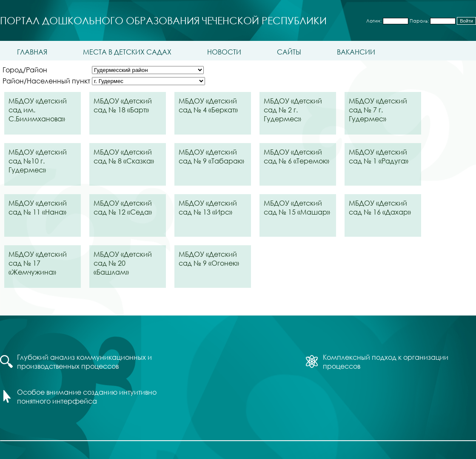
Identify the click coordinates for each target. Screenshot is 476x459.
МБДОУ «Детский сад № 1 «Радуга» (379, 156)
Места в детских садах (127, 52)
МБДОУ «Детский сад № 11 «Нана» (38, 207)
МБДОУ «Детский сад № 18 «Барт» (123, 105)
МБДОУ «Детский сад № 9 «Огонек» (209, 258)
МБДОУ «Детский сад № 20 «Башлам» (123, 263)
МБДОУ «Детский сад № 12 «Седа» (123, 207)
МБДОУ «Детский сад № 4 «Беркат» (208, 105)
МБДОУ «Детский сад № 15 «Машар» (297, 207)
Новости (224, 52)
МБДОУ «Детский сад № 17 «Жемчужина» (38, 263)
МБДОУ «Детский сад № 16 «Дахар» (380, 207)
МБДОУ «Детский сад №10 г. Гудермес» (38, 161)
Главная (32, 52)
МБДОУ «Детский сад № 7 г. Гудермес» (378, 110)
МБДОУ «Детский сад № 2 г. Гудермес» (293, 110)
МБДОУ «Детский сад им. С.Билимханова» (38, 110)
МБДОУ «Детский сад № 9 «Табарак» (211, 156)
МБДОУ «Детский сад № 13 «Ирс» (208, 207)
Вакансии (356, 52)
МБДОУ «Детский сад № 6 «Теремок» (296, 156)
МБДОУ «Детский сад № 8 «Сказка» (124, 156)
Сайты (289, 52)
